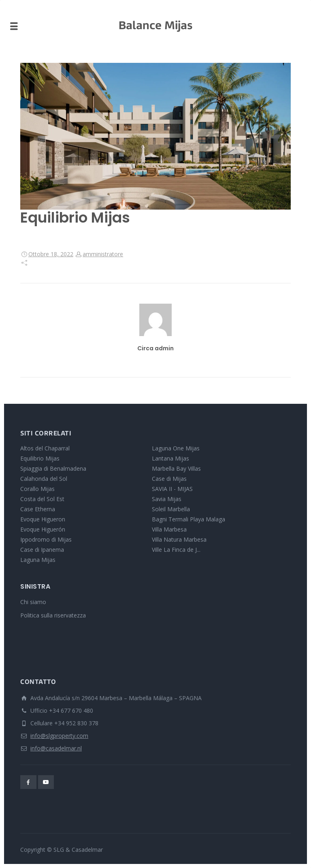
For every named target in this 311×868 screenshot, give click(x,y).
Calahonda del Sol (44, 479)
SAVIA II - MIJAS (172, 489)
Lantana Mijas (170, 458)
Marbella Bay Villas (176, 468)
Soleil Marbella (171, 509)
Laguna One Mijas (176, 448)
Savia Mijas (167, 499)
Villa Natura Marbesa (179, 539)
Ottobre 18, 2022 (51, 254)
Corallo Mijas (37, 489)
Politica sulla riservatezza (53, 615)
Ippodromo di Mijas (46, 539)
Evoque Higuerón (43, 529)
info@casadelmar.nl (56, 748)
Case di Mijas (169, 479)
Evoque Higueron (43, 519)
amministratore (103, 254)
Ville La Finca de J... (176, 550)
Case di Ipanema (42, 550)
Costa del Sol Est (42, 499)
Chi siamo (33, 602)
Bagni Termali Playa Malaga (189, 519)
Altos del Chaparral (45, 448)
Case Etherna (38, 509)
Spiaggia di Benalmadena (53, 468)
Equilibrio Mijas (40, 458)
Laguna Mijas (38, 560)
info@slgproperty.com (59, 736)
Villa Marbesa (169, 529)
